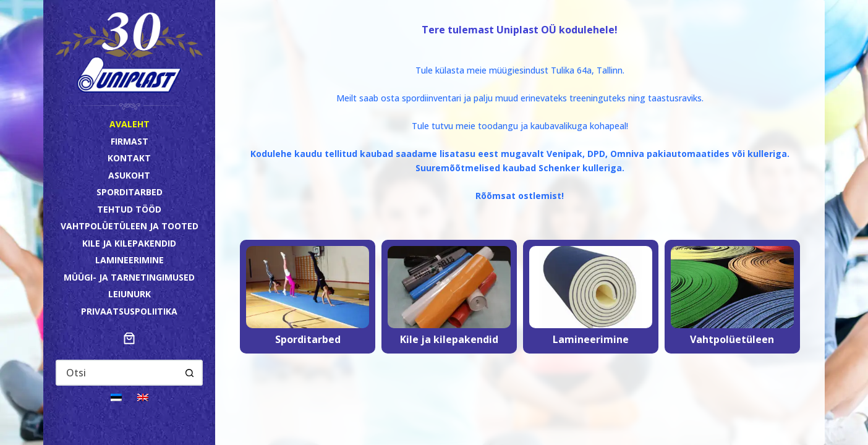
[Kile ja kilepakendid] (449, 297)
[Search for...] (117, 373)
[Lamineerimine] (591, 297)
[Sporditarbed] (308, 297)
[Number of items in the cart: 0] (129, 338)
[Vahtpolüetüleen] (732, 297)
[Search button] (189, 373)
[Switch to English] (143, 396)
